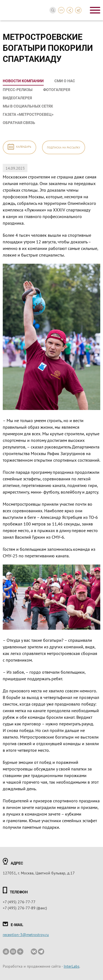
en (61, 10)
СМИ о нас (65, 81)
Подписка (64, 147)
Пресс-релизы (18, 90)
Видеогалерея (17, 98)
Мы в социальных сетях (28, 106)
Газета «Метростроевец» (28, 114)
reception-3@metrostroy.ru (26, 934)
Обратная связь (19, 123)
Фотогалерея (57, 90)
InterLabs (72, 966)
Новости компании (23, 81)
